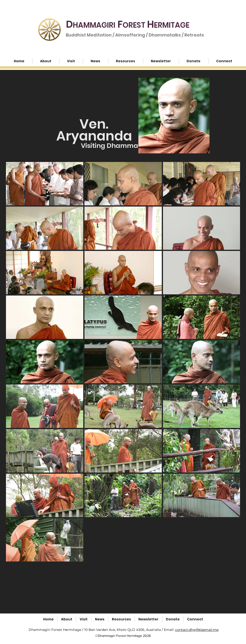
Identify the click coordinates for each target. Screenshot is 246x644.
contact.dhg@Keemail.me (197, 630)
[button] (126, 61)
